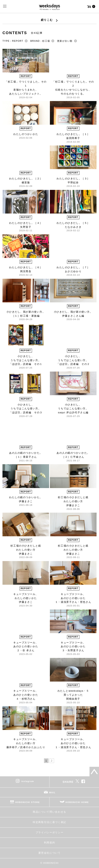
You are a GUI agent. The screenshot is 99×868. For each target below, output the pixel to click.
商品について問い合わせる (49, 812)
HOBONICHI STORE (28, 802)
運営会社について (49, 853)
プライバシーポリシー (50, 832)
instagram (28, 781)
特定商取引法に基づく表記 (49, 822)
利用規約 (50, 843)
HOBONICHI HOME (77, 802)
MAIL (53, 793)
